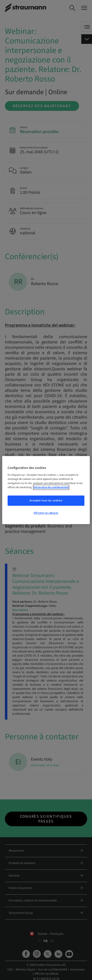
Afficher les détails (46, 513)
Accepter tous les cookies (46, 501)
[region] (46, 490)
